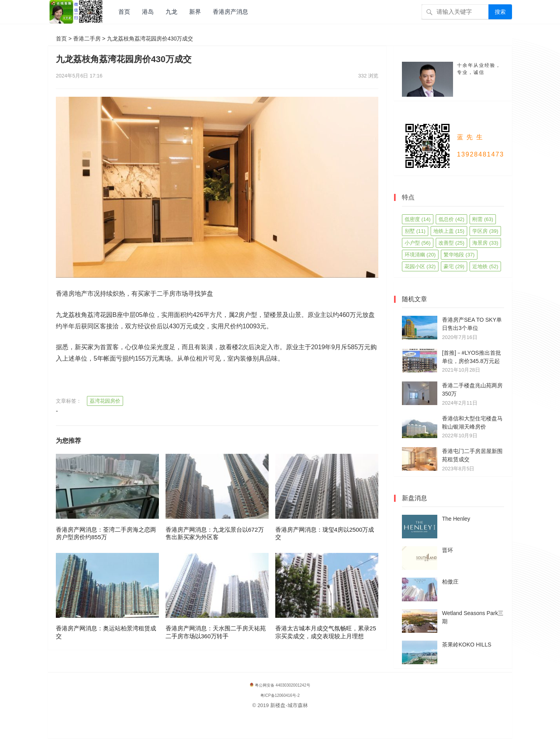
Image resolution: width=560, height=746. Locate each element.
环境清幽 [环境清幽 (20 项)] (420, 255)
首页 (124, 12)
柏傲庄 (450, 582)
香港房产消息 (230, 12)
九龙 (171, 12)
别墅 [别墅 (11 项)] (415, 231)
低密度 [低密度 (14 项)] (418, 219)
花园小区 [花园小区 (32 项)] (420, 266)
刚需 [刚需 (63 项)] (483, 219)
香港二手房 (87, 39)
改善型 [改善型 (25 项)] (451, 243)
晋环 (448, 550)
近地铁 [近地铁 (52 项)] (485, 266)
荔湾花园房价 (105, 401)
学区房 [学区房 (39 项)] (485, 231)
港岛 (148, 12)
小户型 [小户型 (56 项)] (418, 243)
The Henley (456, 519)
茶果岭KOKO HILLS (467, 645)
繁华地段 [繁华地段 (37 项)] (459, 255)
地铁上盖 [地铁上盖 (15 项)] (449, 231)
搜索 (500, 12)
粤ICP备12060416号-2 (280, 695)
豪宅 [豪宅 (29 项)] (454, 266)
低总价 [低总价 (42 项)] (451, 219)
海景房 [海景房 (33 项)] (485, 243)
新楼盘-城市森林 (289, 705)
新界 (195, 12)
